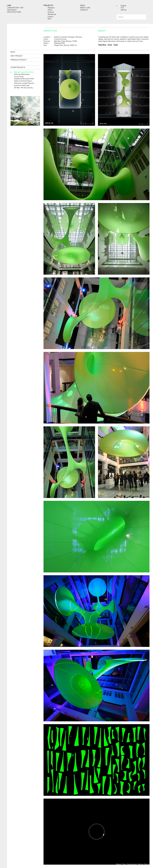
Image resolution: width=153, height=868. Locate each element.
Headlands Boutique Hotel (24, 79)
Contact (84, 10)
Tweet (116, 45)
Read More (102, 45)
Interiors (51, 12)
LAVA (9, 5)
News (82, 5)
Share (110, 45)
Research (51, 8)
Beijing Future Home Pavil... (24, 72)
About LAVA (85, 8)
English (124, 6)
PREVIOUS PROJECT (19, 60)
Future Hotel (19, 77)
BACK (13, 52)
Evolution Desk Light (22, 85)
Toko (124, 864)
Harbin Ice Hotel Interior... (24, 81)
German (124, 10)
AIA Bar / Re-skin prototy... (24, 88)
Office (50, 10)
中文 (122, 8)
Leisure (50, 17)
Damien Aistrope (144, 864)
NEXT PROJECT (17, 56)
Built (49, 19)
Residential (52, 14)
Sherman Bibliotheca (22, 74)
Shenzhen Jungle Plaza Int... (25, 83)
